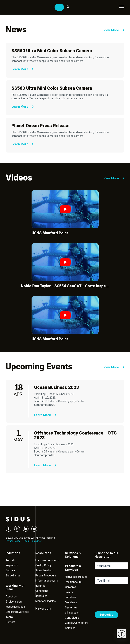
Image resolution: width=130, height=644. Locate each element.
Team (9, 617)
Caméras (71, 587)
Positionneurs (73, 582)
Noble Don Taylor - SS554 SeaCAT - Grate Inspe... (65, 286)
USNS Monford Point (50, 233)
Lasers (69, 592)
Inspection (12, 565)
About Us (11, 596)
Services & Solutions (73, 555)
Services (70, 628)
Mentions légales (46, 601)
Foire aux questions (47, 560)
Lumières (71, 597)
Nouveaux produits (76, 577)
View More (114, 30)
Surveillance (13, 575)
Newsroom (43, 609)
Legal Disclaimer (33, 541)
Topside (10, 560)
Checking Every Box (17, 612)
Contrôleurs (72, 618)
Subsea (10, 570)
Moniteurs (71, 602)
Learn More (23, 69)
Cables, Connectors (77, 623)
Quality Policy (43, 565)
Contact (10, 622)
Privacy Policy (13, 541)
